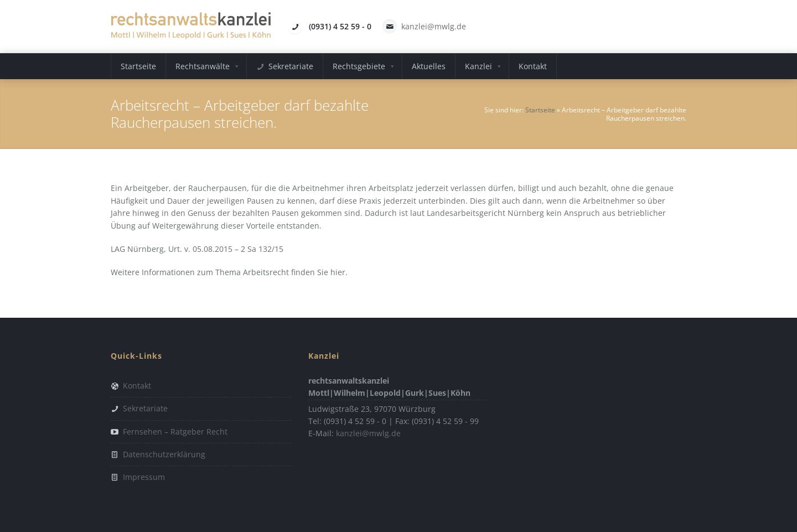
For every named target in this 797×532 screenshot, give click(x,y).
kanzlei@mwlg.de (434, 26)
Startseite (540, 110)
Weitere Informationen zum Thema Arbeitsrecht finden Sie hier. (229, 272)
